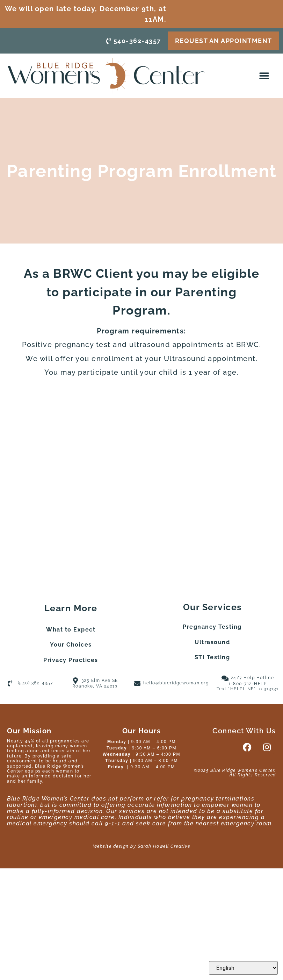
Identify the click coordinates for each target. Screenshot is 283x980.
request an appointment (224, 40)
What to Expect (71, 630)
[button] (265, 76)
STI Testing (212, 657)
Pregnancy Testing (212, 627)
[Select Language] (243, 968)
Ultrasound (212, 642)
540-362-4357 (134, 40)
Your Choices (71, 645)
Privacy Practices (71, 660)
